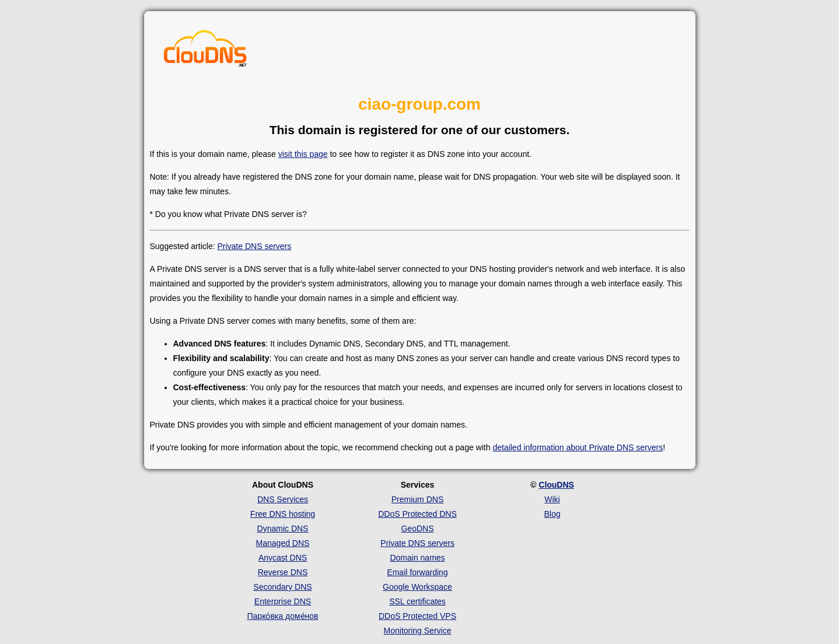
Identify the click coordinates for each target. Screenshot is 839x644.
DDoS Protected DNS (417, 514)
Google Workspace (417, 587)
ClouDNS (556, 485)
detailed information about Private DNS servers (578, 447)
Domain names (417, 558)
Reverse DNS (283, 572)
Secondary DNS (282, 587)
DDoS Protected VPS (417, 616)
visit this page (303, 154)
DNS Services (283, 499)
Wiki (552, 499)
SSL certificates (417, 601)
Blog (552, 514)
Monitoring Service (418, 631)
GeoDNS (417, 528)
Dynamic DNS (283, 528)
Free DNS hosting (283, 514)
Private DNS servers (254, 246)
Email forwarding (417, 572)
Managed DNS (283, 543)
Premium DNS (417, 499)
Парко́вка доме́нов (283, 616)
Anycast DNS (283, 558)
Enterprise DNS (283, 601)
